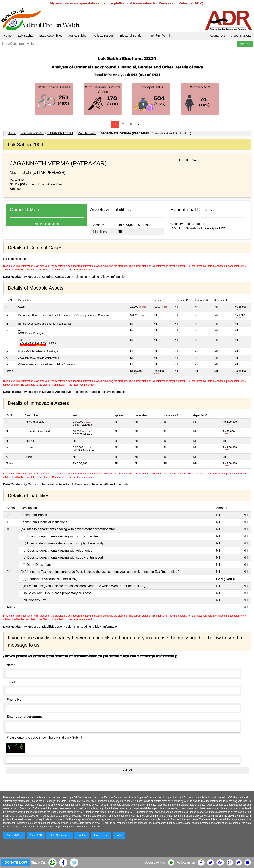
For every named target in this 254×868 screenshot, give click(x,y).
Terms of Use (101, 835)
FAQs (119, 835)
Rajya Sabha (78, 36)
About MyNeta (241, 36)
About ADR (217, 36)
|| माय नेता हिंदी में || (159, 36)
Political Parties (103, 36)
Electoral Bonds (131, 36)
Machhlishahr (87, 133)
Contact (82, 835)
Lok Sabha (25, 36)
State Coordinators (60, 835)
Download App (155, 862)
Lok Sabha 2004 (32, 133)
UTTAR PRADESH (60, 133)
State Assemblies (51, 36)
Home (8, 36)
